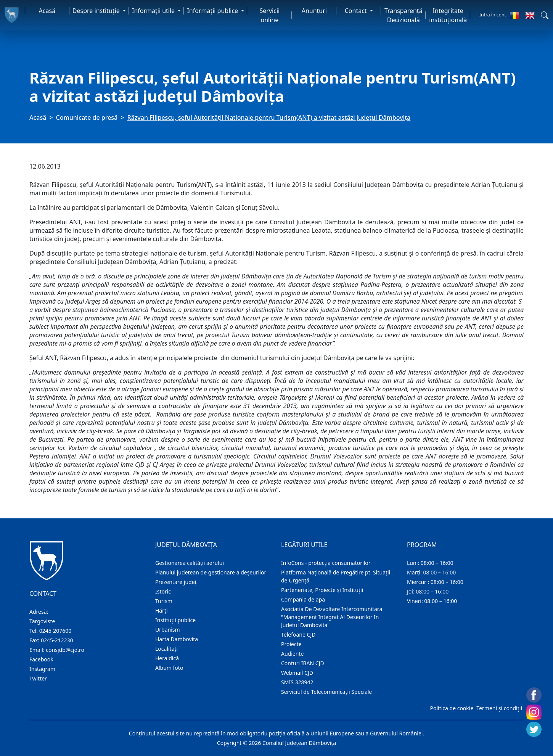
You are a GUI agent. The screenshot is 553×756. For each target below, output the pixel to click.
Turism (164, 601)
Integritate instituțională (448, 15)
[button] (545, 15)
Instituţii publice (175, 620)
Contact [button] (357, 11)
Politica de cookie (452, 708)
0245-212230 (57, 640)
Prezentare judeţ (176, 582)
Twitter (38, 678)
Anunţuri (314, 11)
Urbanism (168, 630)
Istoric (163, 591)
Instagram (42, 669)
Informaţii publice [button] (213, 11)
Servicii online (270, 15)
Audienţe (292, 654)
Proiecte (291, 644)
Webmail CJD (297, 673)
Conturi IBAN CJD (303, 663)
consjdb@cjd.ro (65, 650)
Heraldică (167, 658)
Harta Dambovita (177, 639)
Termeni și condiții (499, 708)
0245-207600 (55, 631)
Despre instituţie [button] (97, 11)
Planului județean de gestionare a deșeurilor (211, 572)
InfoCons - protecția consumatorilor (326, 563)
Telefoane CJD (298, 635)
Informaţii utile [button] (154, 11)
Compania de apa (303, 599)
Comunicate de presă (87, 117)
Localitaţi (166, 649)
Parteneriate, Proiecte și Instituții (322, 590)
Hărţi (162, 610)
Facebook (41, 659)
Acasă (47, 11)
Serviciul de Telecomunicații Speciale (326, 692)
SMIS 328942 (297, 682)
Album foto (169, 668)
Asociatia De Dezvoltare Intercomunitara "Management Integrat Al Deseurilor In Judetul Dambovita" (332, 617)
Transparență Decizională (403, 15)
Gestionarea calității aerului (190, 563)
